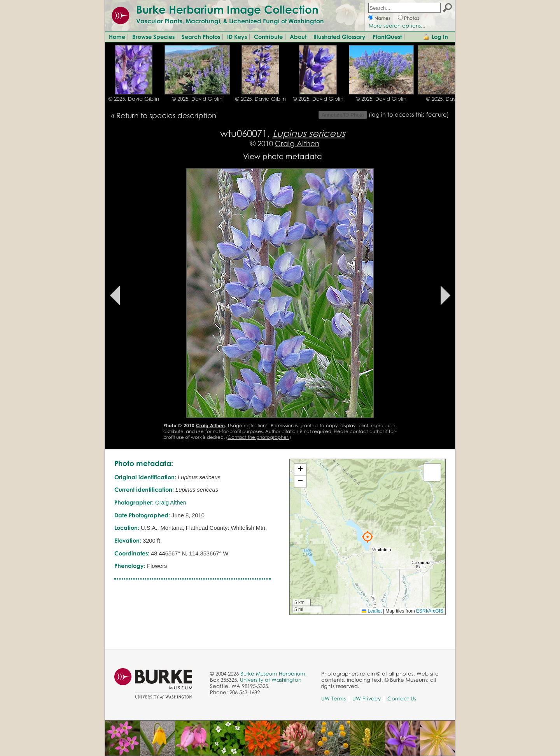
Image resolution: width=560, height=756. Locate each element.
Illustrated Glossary (339, 37)
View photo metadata (283, 156)
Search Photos (201, 37)
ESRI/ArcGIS (430, 611)
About (298, 37)
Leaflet (372, 611)
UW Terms (333, 698)
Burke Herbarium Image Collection (227, 9)
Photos (412, 18)
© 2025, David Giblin (134, 99)
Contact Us (402, 698)
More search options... (397, 26)
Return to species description (166, 115)
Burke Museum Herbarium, (274, 674)
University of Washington (271, 680)
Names (382, 18)
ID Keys (237, 37)
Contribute (268, 37)
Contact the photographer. (258, 437)
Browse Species (153, 37)
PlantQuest (387, 37)
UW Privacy (367, 698)
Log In (440, 37)
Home (117, 37)
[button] (367, 537)
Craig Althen (297, 143)
